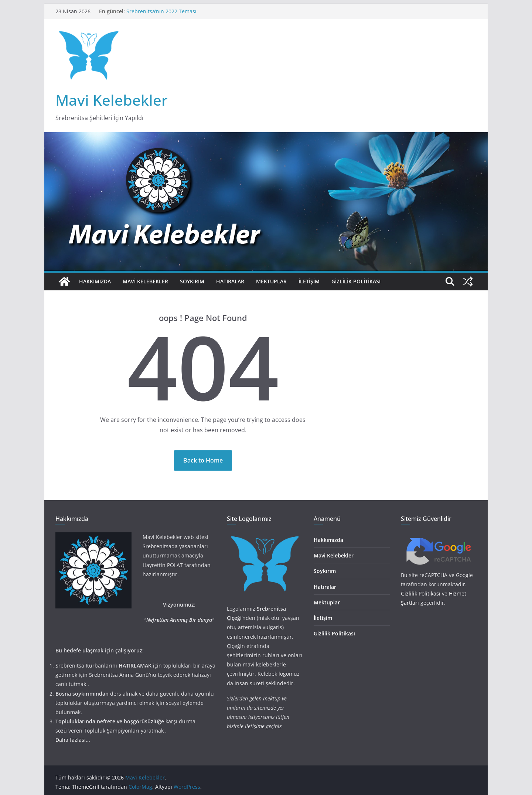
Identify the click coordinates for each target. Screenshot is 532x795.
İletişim (309, 281)
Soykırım (192, 281)
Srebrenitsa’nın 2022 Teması (161, 11)
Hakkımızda (95, 281)
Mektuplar (271, 281)
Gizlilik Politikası (356, 281)
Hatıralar (230, 281)
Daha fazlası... (73, 740)
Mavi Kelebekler (112, 100)
